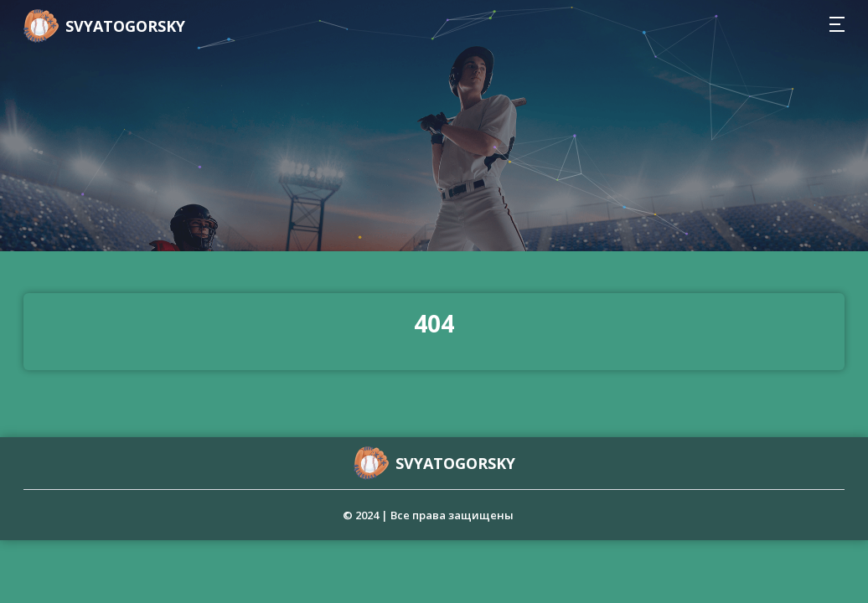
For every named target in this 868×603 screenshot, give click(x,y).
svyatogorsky (125, 26)
